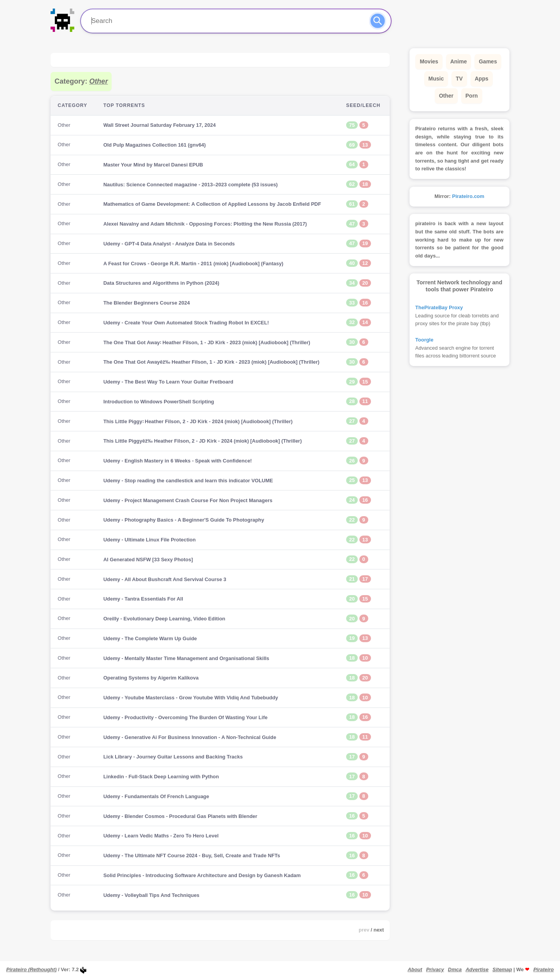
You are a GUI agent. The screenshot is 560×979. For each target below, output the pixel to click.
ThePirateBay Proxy (439, 307)
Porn (472, 96)
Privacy (435, 969)
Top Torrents (124, 105)
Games (488, 61)
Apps (482, 79)
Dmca (455, 969)
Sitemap (502, 969)
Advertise (477, 969)
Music (436, 79)
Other (446, 96)
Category (72, 105)
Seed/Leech (363, 105)
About (415, 969)
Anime (459, 61)
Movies (429, 61)
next (379, 930)
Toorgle (424, 340)
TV (459, 79)
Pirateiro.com (468, 196)
